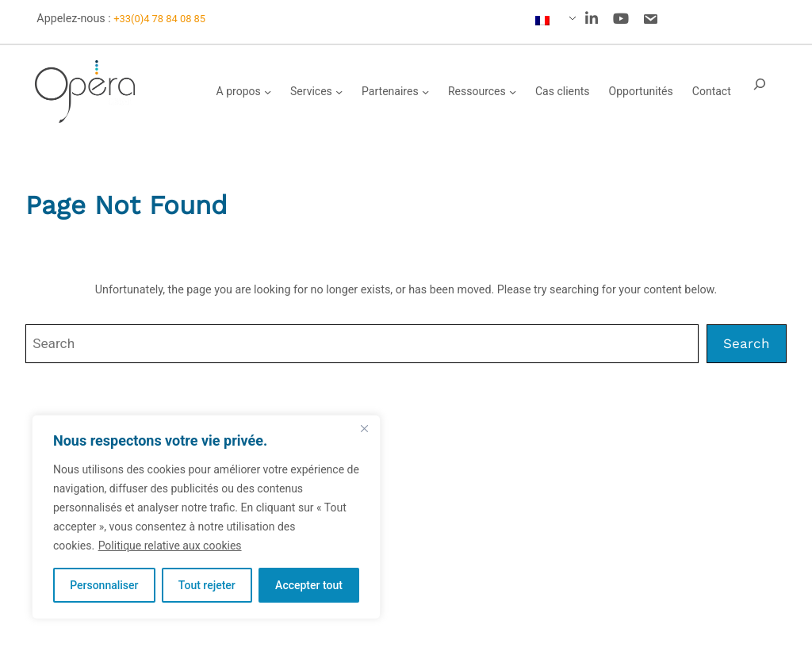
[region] (206, 517)
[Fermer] (364, 428)
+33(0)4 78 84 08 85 (159, 19)
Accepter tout (309, 585)
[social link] (592, 19)
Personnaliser (104, 585)
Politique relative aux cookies (170, 546)
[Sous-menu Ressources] (513, 92)
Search (747, 343)
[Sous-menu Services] (339, 92)
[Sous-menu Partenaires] (425, 92)
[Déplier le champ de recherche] (760, 92)
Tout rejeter (207, 585)
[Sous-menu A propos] (268, 92)
